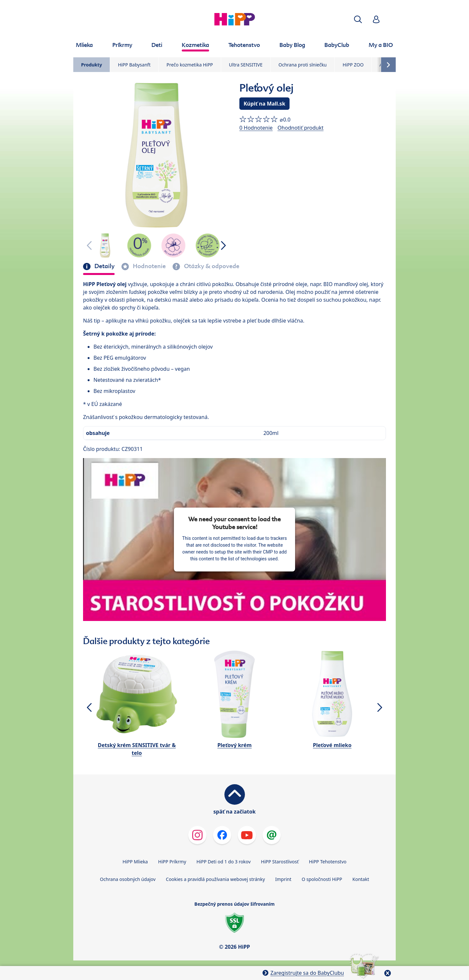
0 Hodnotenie (256, 128)
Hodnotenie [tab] (149, 266)
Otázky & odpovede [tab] (211, 266)
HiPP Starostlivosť (280, 862)
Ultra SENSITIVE (246, 65)
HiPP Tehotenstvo (327, 862)
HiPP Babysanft (134, 65)
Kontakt (361, 879)
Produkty (92, 65)
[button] (358, 19)
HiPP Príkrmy (172, 862)
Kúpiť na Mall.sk (264, 104)
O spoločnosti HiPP (322, 879)
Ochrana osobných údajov (128, 879)
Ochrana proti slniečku (303, 65)
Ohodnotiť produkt (300, 128)
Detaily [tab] (104, 266)
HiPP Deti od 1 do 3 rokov (223, 862)
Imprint (283, 879)
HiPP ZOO (353, 65)
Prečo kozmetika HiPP (190, 65)
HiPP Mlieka (135, 862)
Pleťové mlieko (332, 745)
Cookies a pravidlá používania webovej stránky (215, 879)
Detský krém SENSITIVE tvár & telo (137, 749)
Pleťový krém (234, 745)
